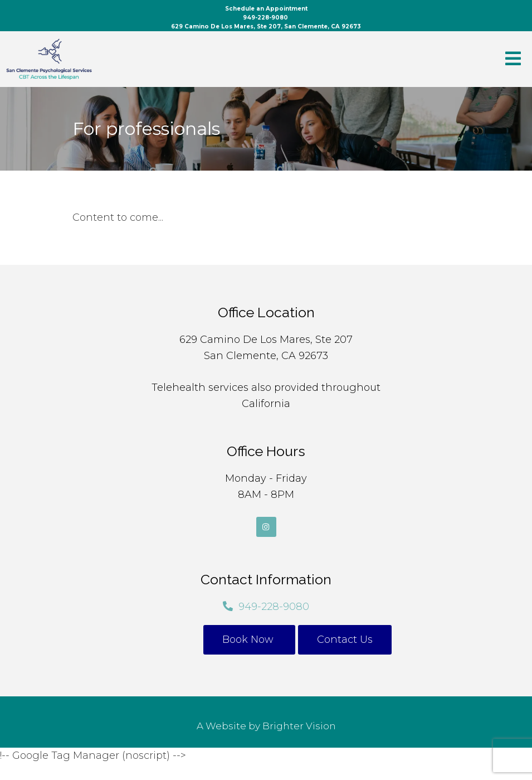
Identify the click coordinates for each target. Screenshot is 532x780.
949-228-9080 (274, 607)
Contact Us (345, 639)
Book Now (249, 639)
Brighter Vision (299, 726)
